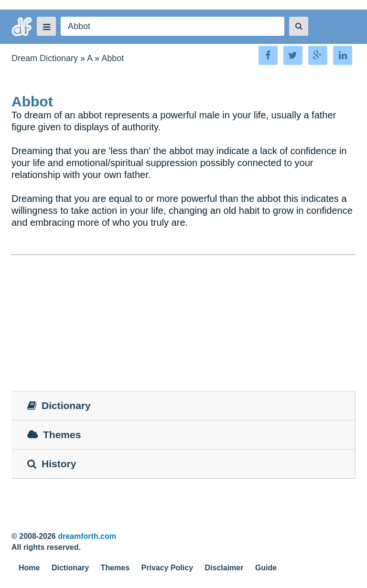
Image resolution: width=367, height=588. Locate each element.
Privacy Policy (167, 568)
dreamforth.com (87, 536)
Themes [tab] (54, 435)
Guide (266, 568)
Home (29, 568)
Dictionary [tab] (59, 405)
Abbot (113, 58)
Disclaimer (224, 568)
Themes (115, 568)
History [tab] (52, 464)
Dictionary (70, 568)
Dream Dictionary (45, 58)
